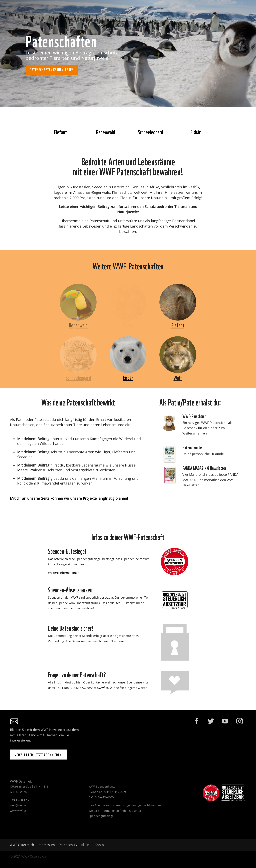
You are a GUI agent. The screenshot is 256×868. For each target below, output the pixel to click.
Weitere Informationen (64, 573)
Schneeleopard (150, 132)
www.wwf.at (18, 811)
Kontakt (101, 845)
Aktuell (86, 845)
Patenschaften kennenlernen (52, 69)
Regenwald (105, 132)
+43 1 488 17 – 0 (21, 800)
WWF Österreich (22, 845)
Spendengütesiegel (101, 816)
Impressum (46, 845)
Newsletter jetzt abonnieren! (39, 755)
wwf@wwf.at (18, 805)
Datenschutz (68, 845)
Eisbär (196, 132)
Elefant (60, 132)
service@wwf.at (97, 688)
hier (79, 682)
